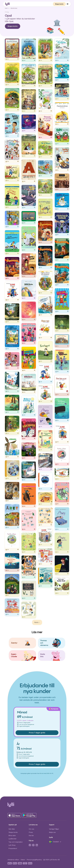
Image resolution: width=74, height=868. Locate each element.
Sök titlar (12, 829)
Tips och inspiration (16, 842)
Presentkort (13, 848)
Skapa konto (59, 4)
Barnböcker (14, 8)
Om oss (31, 829)
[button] (68, 4)
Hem (6, 8)
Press (31, 832)
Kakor (23, 860)
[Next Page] (37, 622)
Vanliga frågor (54, 829)
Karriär (31, 835)
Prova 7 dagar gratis (37, 733)
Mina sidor (12, 835)
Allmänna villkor (13, 860)
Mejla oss (52, 832)
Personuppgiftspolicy (34, 860)
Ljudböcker (13, 839)
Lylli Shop (12, 845)
